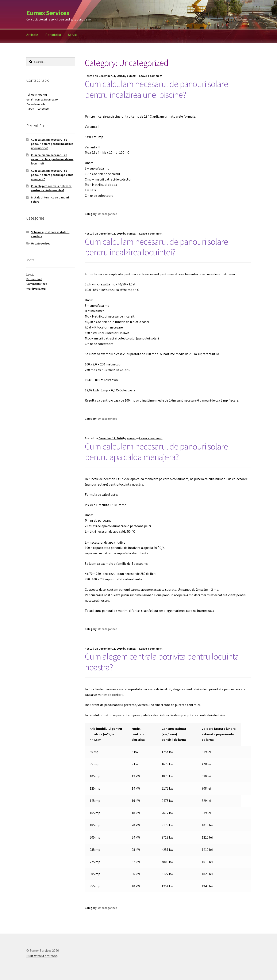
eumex (131, 76)
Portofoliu (53, 35)
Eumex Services (48, 13)
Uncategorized (108, 214)
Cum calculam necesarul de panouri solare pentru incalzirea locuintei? (156, 247)
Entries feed (34, 279)
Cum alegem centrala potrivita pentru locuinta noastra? (162, 662)
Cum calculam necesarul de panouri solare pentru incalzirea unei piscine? (156, 89)
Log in (30, 274)
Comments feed (37, 284)
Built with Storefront (42, 956)
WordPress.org (36, 289)
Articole (32, 35)
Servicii (73, 35)
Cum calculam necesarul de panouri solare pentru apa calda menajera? (156, 452)
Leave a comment (151, 76)
